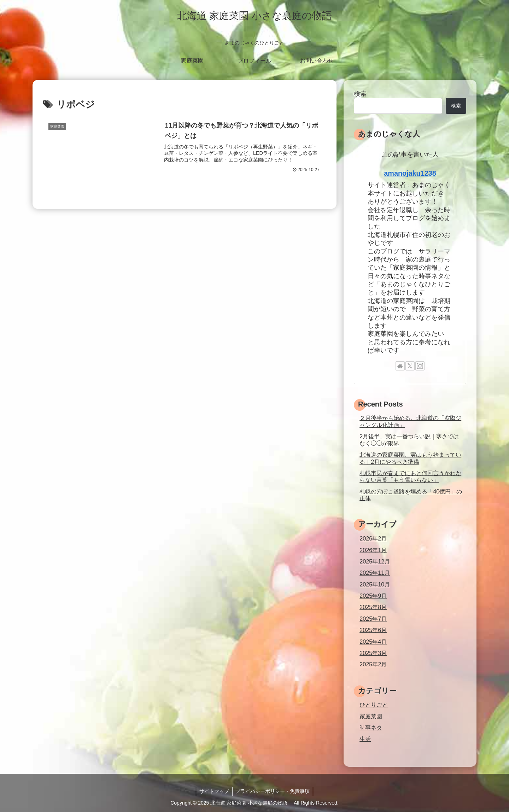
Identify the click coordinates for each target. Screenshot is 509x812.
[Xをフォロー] (410, 366)
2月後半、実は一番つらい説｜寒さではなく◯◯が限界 (409, 440)
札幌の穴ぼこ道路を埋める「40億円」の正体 (411, 495)
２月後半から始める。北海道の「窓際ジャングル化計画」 (410, 421)
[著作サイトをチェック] (400, 366)
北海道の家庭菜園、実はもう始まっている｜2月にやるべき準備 (410, 458)
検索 (360, 94)
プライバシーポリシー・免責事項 (273, 791)
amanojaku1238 (410, 173)
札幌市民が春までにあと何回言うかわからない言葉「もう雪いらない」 (410, 476)
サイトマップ (214, 791)
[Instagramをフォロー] (420, 366)
